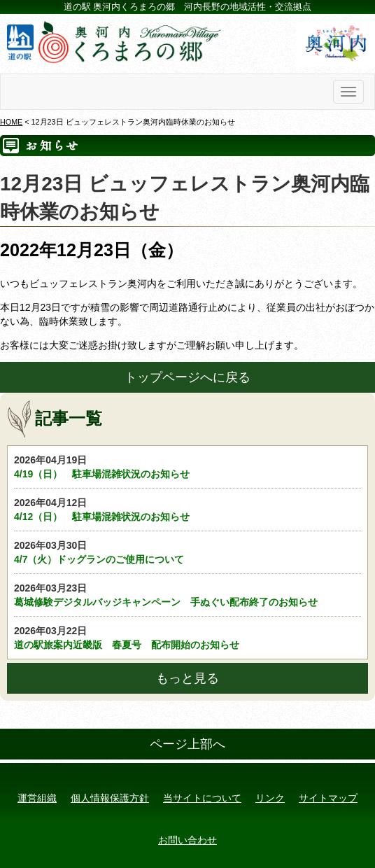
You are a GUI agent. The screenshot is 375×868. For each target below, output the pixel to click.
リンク (270, 798)
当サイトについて (202, 798)
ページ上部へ (187, 744)
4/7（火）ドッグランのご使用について (187, 552)
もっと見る (187, 678)
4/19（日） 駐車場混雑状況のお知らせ (187, 466)
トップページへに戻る (187, 377)
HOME (11, 122)
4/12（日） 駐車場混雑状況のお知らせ (187, 509)
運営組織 (37, 798)
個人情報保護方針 (110, 798)
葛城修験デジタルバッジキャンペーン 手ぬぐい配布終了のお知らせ (187, 594)
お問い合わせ (187, 840)
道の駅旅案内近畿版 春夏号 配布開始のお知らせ (187, 637)
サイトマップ (328, 798)
